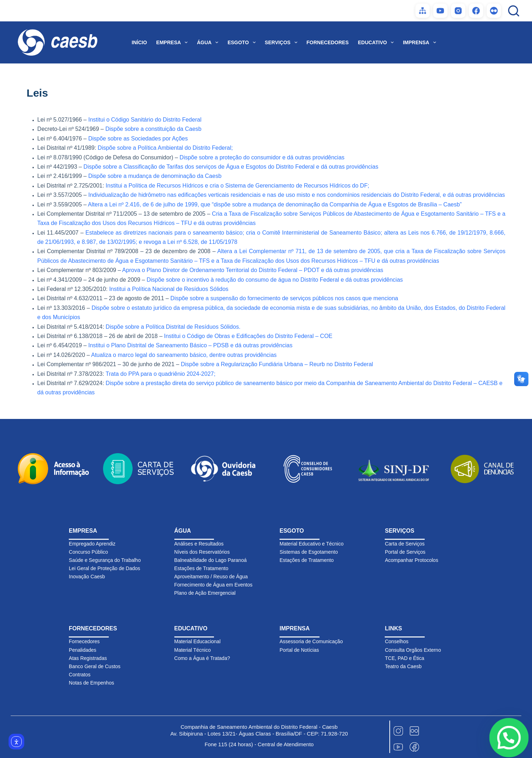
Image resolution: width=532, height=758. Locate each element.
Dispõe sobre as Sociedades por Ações (138, 139)
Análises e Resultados (199, 544)
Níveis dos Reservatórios (202, 552)
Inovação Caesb (87, 577)
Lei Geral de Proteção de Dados (104, 568)
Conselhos (397, 641)
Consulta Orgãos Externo (413, 650)
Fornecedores (84, 641)
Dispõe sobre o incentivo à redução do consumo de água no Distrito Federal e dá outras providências (275, 280)
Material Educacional (198, 641)
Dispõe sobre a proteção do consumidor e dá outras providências (262, 157)
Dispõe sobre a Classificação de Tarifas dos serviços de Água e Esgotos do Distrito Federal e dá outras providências (231, 167)
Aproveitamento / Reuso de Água (211, 577)
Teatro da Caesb (403, 666)
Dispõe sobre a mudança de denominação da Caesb (155, 176)
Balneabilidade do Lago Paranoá (211, 560)
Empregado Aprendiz (92, 544)
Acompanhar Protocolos (411, 560)
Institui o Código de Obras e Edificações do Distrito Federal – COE (248, 336)
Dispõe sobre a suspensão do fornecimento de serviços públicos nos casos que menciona (284, 298)
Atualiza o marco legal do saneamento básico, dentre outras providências (184, 355)
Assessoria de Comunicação (311, 641)
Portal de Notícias (299, 650)
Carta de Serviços (405, 544)
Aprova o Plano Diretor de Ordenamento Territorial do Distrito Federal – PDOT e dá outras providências (253, 270)
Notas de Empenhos (91, 683)
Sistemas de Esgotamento (309, 552)
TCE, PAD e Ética (404, 658)
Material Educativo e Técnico (312, 544)
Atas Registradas (88, 658)
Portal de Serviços (405, 552)
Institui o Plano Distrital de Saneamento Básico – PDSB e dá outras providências (190, 345)
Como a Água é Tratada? (202, 658)
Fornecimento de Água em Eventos (213, 585)
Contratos (80, 675)
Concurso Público (88, 552)
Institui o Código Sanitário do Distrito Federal (145, 120)
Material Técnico (193, 650)
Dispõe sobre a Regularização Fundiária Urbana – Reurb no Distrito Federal (277, 364)
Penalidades (83, 650)
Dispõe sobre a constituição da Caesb (153, 129)
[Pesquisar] (514, 11)
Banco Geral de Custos (95, 666)
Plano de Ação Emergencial (205, 593)
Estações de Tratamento (201, 568)
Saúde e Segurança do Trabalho (105, 560)
